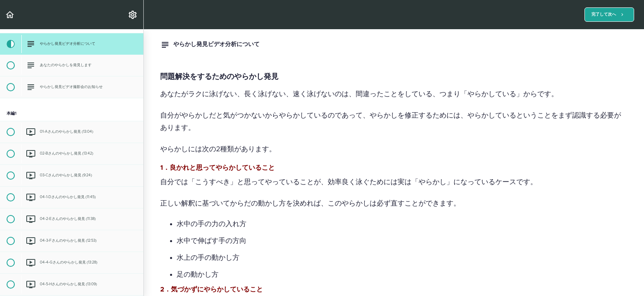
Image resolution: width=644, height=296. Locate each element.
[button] (10, 15)
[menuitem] (133, 15)
